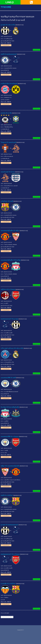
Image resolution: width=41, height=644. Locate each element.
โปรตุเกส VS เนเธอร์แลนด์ (8, 142)
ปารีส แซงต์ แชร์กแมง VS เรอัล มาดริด (12, 348)
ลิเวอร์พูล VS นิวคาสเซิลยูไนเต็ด (10, 407)
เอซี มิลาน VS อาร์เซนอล (8, 289)
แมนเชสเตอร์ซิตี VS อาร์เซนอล (10, 436)
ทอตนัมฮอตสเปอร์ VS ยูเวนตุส (9, 319)
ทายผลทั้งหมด (6, 45)
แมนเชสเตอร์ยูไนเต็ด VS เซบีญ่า (10, 231)
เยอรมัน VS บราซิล (6, 113)
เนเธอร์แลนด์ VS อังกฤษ (8, 172)
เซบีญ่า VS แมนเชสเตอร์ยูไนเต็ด (10, 466)
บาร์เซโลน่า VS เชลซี (7, 201)
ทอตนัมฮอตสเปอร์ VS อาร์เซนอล (10, 554)
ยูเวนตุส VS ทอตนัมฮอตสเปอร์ (9, 525)
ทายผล (37, 50)
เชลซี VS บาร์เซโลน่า (7, 495)
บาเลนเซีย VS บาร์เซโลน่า (8, 584)
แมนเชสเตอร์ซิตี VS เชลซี (8, 378)
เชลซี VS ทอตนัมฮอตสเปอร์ (9, 54)
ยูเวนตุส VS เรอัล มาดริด (8, 25)
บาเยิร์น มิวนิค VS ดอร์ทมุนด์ (9, 84)
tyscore (6, 7)
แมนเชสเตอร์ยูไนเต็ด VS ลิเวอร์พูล (11, 260)
